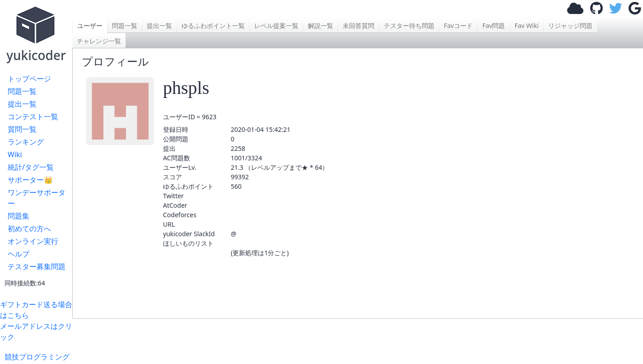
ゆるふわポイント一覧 (213, 26)
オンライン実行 (33, 241)
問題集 (19, 216)
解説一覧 (321, 26)
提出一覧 (22, 104)
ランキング (26, 142)
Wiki (15, 154)
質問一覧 (22, 129)
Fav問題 (494, 26)
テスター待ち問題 (409, 26)
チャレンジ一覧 (99, 41)
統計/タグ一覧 (31, 167)
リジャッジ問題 (570, 26)
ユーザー (90, 26)
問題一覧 (22, 91)
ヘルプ (19, 254)
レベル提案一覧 (276, 26)
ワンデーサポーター (37, 198)
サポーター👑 (30, 180)
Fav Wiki (527, 26)
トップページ (29, 79)
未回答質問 (359, 26)
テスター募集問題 (37, 266)
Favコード (458, 26)
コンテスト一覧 (33, 117)
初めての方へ (29, 229)
